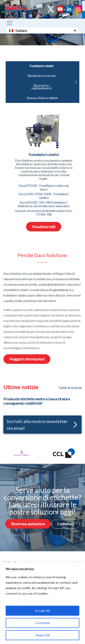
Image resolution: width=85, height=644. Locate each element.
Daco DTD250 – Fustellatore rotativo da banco (44, 187)
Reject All (43, 635)
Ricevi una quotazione (28, 524)
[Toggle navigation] (10, 23)
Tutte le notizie (70, 388)
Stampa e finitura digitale (42, 98)
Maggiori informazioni (27, 359)
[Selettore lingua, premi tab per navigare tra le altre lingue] (42, 30)
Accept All (42, 611)
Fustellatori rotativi (42, 66)
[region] (42, 603)
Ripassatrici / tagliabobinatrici (42, 87)
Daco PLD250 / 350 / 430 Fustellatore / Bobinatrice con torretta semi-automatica (44, 204)
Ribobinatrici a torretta (42, 76)
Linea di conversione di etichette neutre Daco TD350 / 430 (44, 213)
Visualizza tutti (44, 227)
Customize (42, 623)
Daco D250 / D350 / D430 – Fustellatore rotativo (44, 196)
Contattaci (66, 524)
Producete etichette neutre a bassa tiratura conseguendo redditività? (37, 401)
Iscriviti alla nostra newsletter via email (42, 425)
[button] (76, 82)
